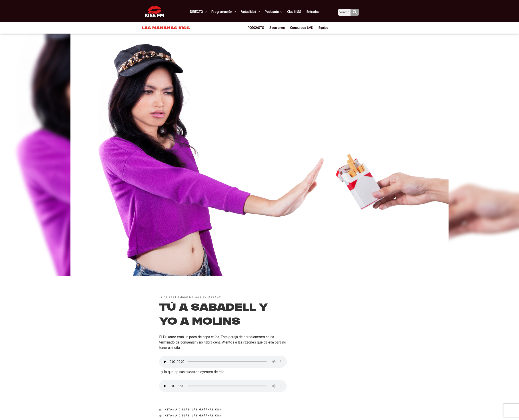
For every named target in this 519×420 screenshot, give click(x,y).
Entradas (316, 12)
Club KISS (298, 12)
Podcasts (279, 12)
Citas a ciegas (177, 410)
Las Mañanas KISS (207, 410)
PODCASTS (258, 28)
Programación (231, 12)
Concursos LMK (301, 28)
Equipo (322, 28)
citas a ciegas (177, 416)
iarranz (214, 298)
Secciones (278, 28)
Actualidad (256, 12)
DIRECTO (206, 12)
